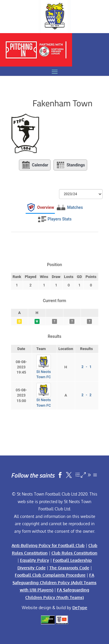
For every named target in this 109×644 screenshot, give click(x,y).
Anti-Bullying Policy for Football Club (48, 545)
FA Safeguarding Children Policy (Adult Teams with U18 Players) (54, 582)
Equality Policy (35, 560)
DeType (80, 608)
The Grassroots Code (69, 568)
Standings (70, 165)
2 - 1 (86, 367)
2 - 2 (86, 395)
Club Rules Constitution (74, 553)
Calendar (35, 165)
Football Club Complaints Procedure (50, 575)
